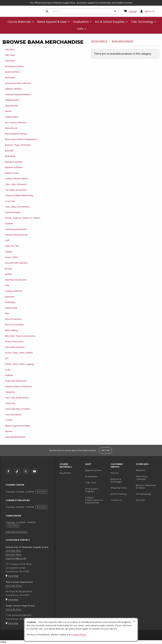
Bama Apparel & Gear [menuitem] (52, 22)
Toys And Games (13, 414)
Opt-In (105, 450)
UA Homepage (147, 494)
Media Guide (11, 308)
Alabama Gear (12, 100)
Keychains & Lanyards (16, 280)
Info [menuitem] (80, 29)
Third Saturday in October (18, 409)
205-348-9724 (14, 586)
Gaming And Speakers (16, 229)
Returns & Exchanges (116, 480)
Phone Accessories (14, 341)
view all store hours (16, 532)
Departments (99, 41)
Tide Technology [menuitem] (142, 22)
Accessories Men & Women (18, 83)
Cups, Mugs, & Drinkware (17, 207)
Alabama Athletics (14, 89)
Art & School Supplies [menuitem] (110, 22)
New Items (10, 78)
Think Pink (10, 403)
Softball (9, 375)
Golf (7, 240)
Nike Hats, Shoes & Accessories (20, 336)
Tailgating (10, 392)
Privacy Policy (79, 635)
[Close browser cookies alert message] (134, 621)
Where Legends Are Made (18, 426)
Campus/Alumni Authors (17, 179)
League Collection (14, 291)
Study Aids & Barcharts (16, 381)
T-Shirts (9, 420)
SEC (7, 358)
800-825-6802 (14, 555)
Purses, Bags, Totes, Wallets (19, 353)
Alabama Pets (12, 106)
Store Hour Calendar (147, 478)
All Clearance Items (14, 66)
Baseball (9, 151)
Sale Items (10, 61)
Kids (7, 285)
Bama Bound (11, 128)
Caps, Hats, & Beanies (16, 184)
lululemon (10, 297)
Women (9, 431)
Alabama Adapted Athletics (18, 94)
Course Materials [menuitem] (19, 22)
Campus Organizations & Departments (97, 500)
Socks (8, 370)
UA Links (140, 500)
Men (7, 313)
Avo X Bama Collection (16, 122)
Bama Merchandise (123, 41)
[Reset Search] (115, 11)
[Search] (47, 11)
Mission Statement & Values (146, 487)
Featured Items (12, 72)
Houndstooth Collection (16, 263)
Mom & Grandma (13, 319)
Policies (115, 473)
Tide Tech (90, 483)
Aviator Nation (12, 117)
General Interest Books (16, 235)
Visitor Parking (118, 494)
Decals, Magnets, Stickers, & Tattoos (23, 218)
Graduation (91, 476)
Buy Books (65, 473)
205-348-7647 (14, 609)
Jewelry (9, 274)
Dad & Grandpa (13, 212)
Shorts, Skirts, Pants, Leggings (20, 364)
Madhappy (10, 302)
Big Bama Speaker (14, 162)
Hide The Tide (12, 246)
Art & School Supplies (92, 490)
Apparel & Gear (93, 470)
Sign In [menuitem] (148, 11)
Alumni (8, 111)
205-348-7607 (14, 551)
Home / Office (12, 257)
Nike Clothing (11, 330)
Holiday (9, 252)
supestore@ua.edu (16, 558)
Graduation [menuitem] (81, 22)
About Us (141, 470)
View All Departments (15, 437)
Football (9, 224)
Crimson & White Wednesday (19, 195)
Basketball (10, 156)
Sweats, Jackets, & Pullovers (19, 386)
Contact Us (116, 500)
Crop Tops (10, 201)
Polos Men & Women (15, 347)
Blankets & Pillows (14, 167)
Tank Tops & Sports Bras (17, 398)
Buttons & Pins (12, 173)
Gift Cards (10, 55)
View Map (13, 576)
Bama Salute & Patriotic (16, 134)
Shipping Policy (119, 488)
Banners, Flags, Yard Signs (18, 145)
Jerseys (9, 268)
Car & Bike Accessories (16, 190)
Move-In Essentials (14, 325)
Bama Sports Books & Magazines (21, 139)
